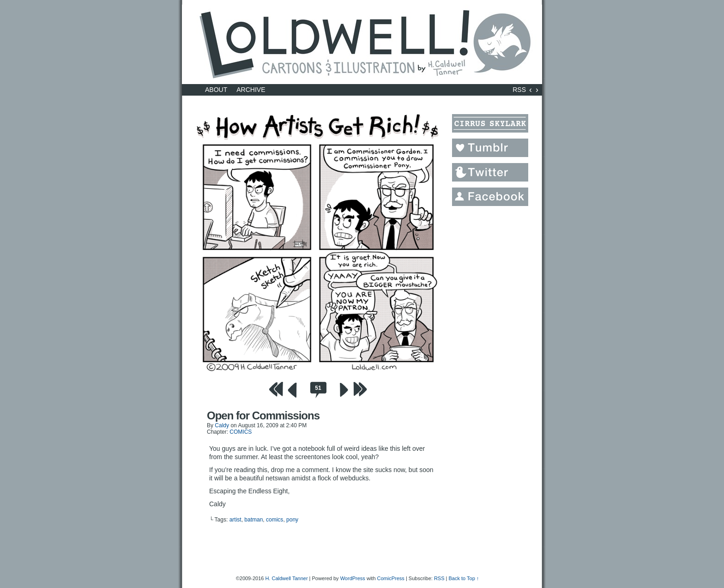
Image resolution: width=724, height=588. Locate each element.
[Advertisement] (489, 351)
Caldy (222, 425)
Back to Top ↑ (464, 578)
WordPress (353, 578)
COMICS (241, 432)
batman (253, 520)
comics (275, 520)
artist (235, 520)
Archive (251, 90)
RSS (519, 90)
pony (292, 520)
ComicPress (391, 578)
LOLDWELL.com (362, 44)
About (216, 90)
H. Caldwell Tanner (286, 578)
